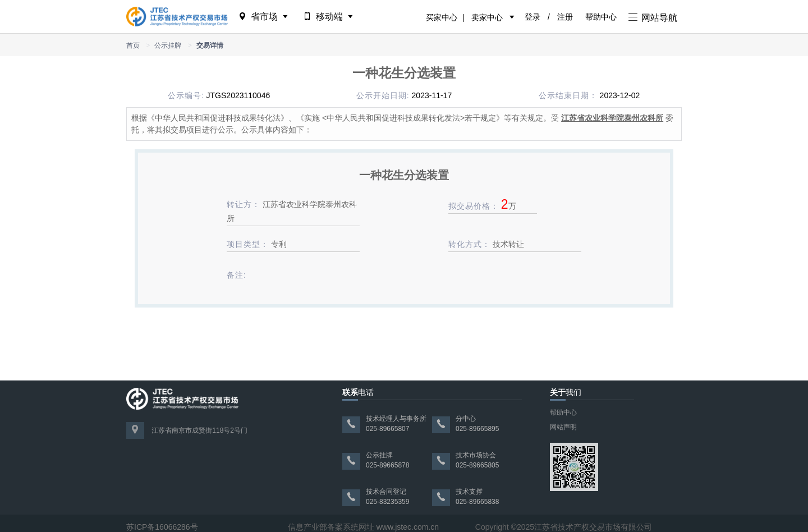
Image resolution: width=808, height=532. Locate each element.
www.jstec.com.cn (408, 527)
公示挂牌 (168, 45)
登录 (532, 17)
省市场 (264, 17)
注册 (565, 17)
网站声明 (563, 427)
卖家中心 (487, 17)
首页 (133, 45)
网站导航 (653, 18)
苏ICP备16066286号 (162, 527)
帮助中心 (601, 17)
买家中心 (442, 17)
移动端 (329, 17)
